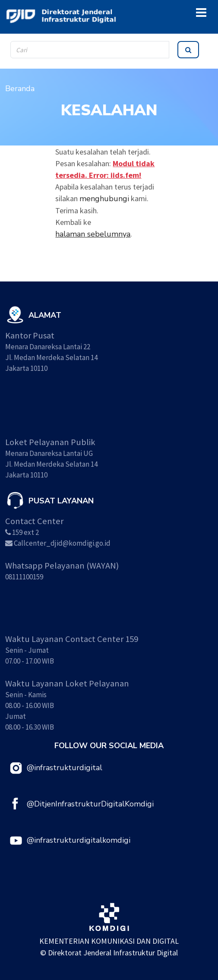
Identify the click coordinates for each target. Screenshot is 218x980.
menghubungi (104, 199)
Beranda (20, 89)
